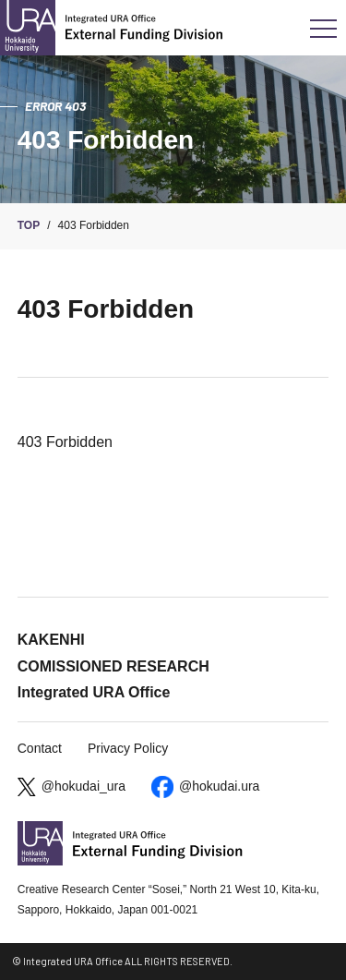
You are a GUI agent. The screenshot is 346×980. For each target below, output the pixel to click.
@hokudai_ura (84, 786)
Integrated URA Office (94, 692)
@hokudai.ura (219, 786)
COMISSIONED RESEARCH (113, 666)
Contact (40, 748)
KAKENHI (51, 640)
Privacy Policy (128, 748)
